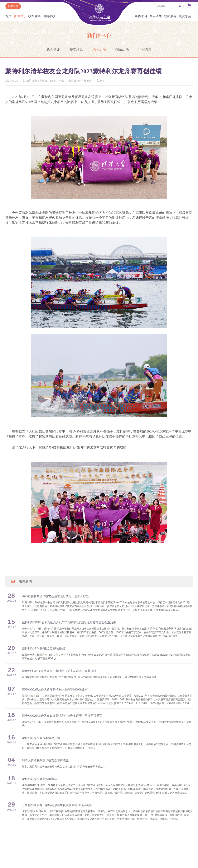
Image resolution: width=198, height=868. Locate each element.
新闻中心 (20, 16)
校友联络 (34, 16)
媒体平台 (141, 16)
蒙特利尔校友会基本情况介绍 (41, 738)
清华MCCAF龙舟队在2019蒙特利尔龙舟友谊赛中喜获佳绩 (59, 671)
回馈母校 (49, 16)
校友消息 (76, 49)
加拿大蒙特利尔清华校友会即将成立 (45, 760)
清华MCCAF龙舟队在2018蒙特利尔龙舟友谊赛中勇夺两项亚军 (62, 716)
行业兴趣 (145, 49)
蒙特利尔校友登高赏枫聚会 (39, 779)
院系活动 (122, 49)
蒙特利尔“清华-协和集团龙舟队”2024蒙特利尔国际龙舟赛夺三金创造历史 (69, 622)
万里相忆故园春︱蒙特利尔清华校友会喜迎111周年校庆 (58, 805)
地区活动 (99, 49)
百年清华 (156, 16)
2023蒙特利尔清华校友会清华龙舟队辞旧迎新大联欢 (55, 596)
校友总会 (185, 16)
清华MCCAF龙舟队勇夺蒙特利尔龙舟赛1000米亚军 (55, 690)
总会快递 (53, 49)
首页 (8, 16)
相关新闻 (21, 581)
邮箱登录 (13, 6)
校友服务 (170, 16)
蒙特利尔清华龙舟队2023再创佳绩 (44, 649)
